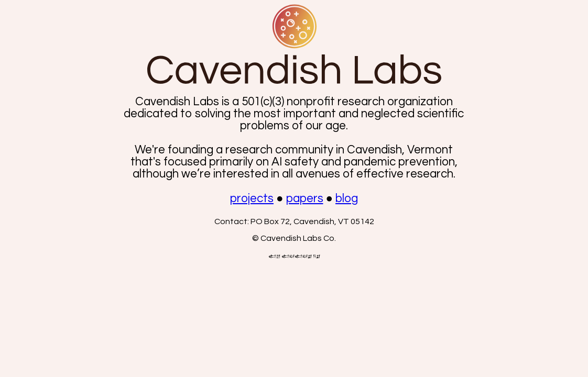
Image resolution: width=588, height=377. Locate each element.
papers (305, 199)
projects (252, 199)
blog (347, 199)
